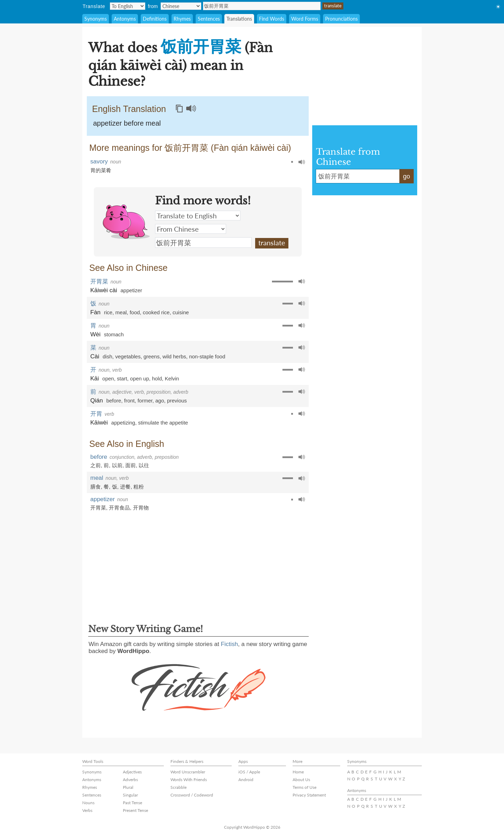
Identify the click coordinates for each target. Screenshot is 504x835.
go (406, 176)
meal (121, 312)
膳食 (96, 487)
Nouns (88, 803)
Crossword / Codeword (192, 795)
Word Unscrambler (188, 772)
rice (108, 312)
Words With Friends (189, 780)
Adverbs (130, 780)
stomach (114, 334)
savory (99, 162)
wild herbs (174, 356)
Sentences (209, 19)
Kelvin (172, 378)
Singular (130, 795)
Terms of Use (304, 787)
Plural (128, 787)
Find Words (272, 19)
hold (157, 378)
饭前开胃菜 (262, 6)
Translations (239, 19)
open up (140, 378)
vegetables (128, 356)
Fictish (229, 644)
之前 (96, 465)
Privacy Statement (309, 795)
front (129, 401)
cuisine (181, 312)
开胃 (96, 414)
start (122, 378)
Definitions (155, 19)
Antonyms (125, 19)
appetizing (123, 423)
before (114, 401)
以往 (144, 465)
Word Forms (305, 19)
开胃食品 (119, 508)
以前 (117, 465)
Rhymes (182, 19)
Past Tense (132, 803)
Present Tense (135, 810)
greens (152, 356)
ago (160, 401)
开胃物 (141, 508)
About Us (301, 780)
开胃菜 (99, 282)
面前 (131, 465)
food (135, 312)
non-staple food (207, 356)
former (145, 401)
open (108, 378)
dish (107, 356)
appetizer (131, 290)
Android (246, 780)
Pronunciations (341, 19)
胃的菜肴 (101, 170)
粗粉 (139, 487)
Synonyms (96, 19)
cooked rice (156, 312)
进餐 (125, 487)
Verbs (87, 810)
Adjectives (132, 772)
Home (298, 772)
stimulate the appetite (163, 423)
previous (177, 401)
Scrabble (178, 787)
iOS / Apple (249, 772)
